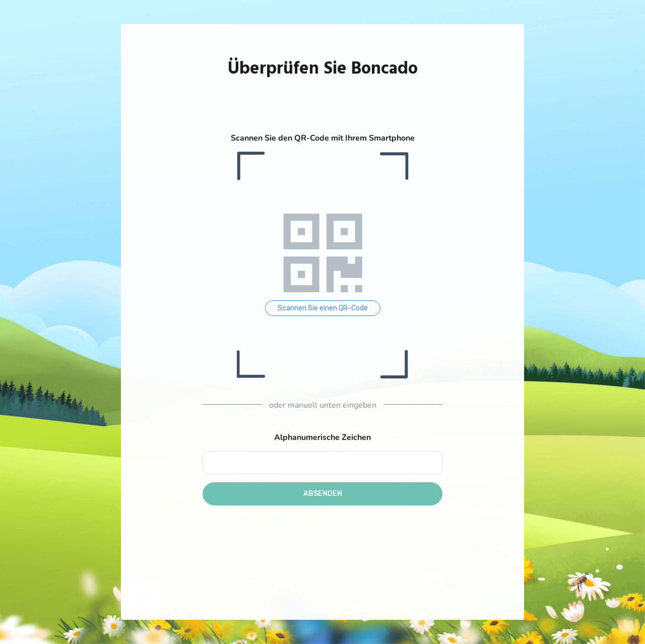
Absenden (323, 494)
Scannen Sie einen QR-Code (323, 308)
